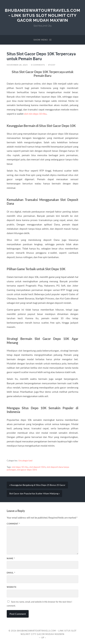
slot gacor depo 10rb (27, 470)
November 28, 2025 (17, 65)
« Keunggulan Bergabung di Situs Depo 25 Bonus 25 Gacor (37, 485)
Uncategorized (25, 461)
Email (11, 573)
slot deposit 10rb (37, 467)
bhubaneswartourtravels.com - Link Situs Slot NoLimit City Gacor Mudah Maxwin (42, 15)
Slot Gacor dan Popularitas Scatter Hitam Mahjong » (34, 494)
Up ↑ (44, 638)
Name (11, 558)
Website (12, 587)
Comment (13, 524)
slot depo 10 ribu (20, 467)
